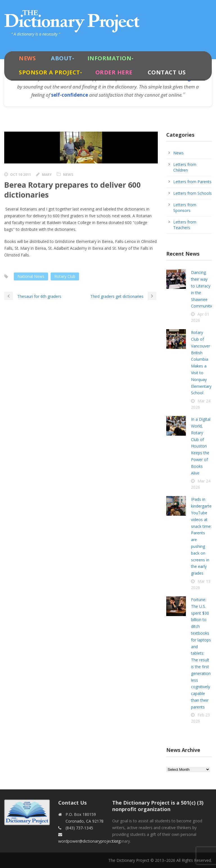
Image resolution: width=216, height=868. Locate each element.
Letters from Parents (192, 182)
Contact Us (167, 72)
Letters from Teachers (185, 225)
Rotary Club (65, 276)
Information (110, 58)
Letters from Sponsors (185, 208)
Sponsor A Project (49, 72)
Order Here (114, 72)
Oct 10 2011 (21, 175)
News (27, 58)
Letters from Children (185, 167)
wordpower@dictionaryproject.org (89, 841)
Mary (47, 175)
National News (31, 276)
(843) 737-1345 (79, 828)
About (62, 58)
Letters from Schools (193, 193)
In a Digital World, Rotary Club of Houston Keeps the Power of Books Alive (201, 446)
